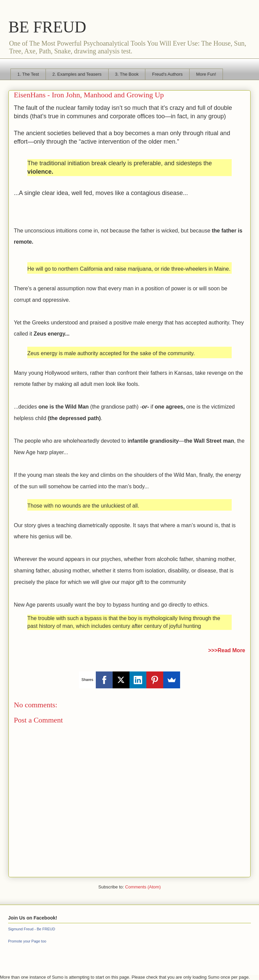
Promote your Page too (27, 941)
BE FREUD (47, 27)
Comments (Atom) (143, 887)
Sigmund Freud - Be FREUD (32, 929)
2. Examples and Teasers (77, 74)
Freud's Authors (167, 74)
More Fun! (206, 74)
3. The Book (127, 74)
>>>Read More (227, 650)
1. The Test (28, 74)
